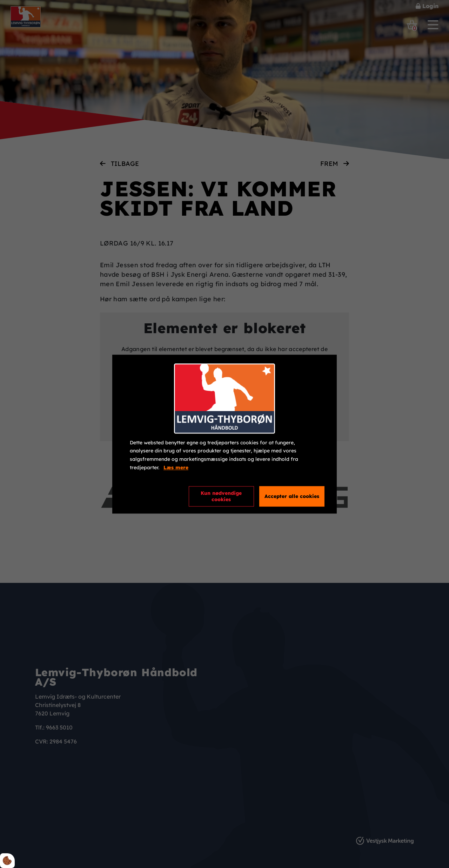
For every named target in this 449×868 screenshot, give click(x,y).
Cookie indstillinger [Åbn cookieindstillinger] (155, 496)
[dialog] (224, 434)
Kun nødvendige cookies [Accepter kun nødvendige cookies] (221, 496)
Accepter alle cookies (292, 496)
